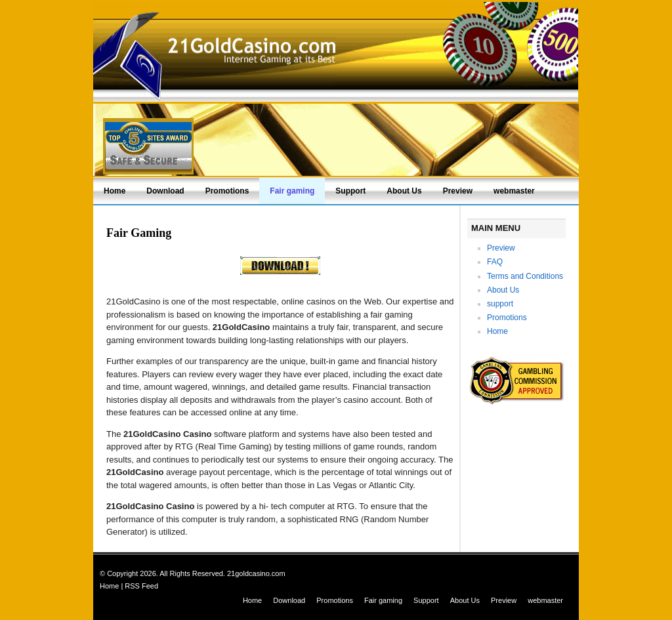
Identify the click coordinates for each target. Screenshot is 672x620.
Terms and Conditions (525, 276)
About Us (404, 191)
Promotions (227, 191)
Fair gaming (292, 191)
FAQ (495, 262)
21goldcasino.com (256, 573)
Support (350, 191)
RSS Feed (141, 586)
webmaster (514, 191)
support (500, 304)
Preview (458, 191)
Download (165, 191)
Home (115, 191)
